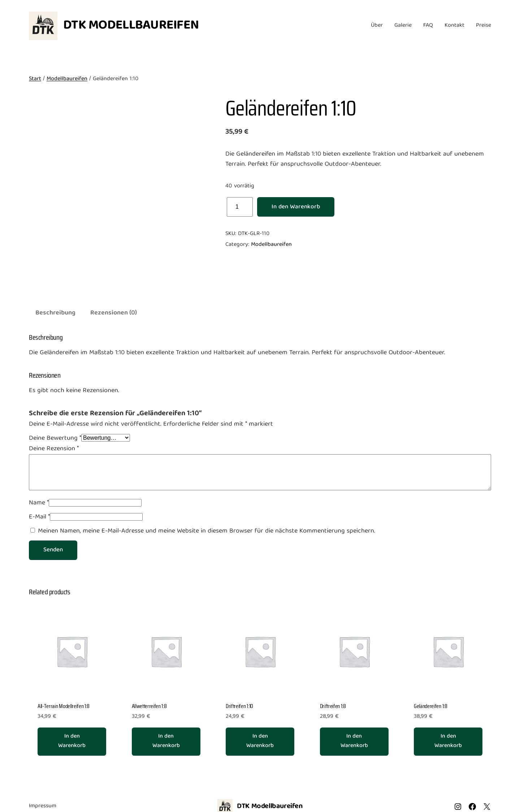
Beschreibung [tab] (55, 313)
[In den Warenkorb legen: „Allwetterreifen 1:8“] (166, 742)
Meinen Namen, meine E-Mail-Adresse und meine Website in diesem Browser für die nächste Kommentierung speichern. (207, 531)
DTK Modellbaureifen (131, 26)
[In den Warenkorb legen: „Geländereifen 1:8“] (448, 742)
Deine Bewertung (55, 438)
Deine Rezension (54, 449)
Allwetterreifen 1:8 (149, 706)
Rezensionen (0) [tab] (114, 313)
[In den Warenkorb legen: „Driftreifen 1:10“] (260, 742)
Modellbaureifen (67, 79)
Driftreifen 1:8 (333, 706)
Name (39, 503)
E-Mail (39, 517)
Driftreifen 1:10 (239, 706)
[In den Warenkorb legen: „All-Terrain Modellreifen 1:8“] (72, 742)
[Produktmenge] (240, 207)
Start (35, 79)
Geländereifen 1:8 (431, 706)
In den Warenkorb (296, 207)
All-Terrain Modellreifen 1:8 (64, 706)
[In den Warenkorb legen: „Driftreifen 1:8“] (354, 742)
